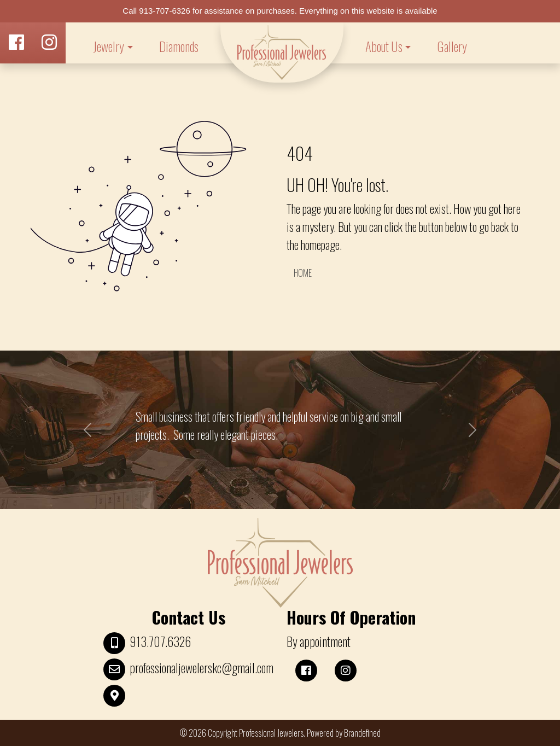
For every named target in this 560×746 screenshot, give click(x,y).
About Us (384, 46)
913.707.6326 (160, 642)
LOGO (282, 53)
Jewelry (109, 46)
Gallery (452, 46)
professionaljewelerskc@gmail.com (202, 668)
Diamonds (179, 46)
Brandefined (362, 733)
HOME (303, 273)
